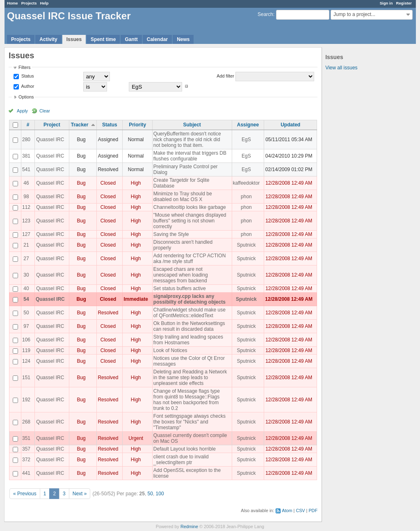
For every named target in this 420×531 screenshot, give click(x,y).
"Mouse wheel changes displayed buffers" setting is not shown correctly (190, 221)
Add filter (225, 76)
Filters (24, 67)
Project (52, 125)
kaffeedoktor (247, 183)
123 (26, 221)
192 (26, 400)
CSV (300, 510)
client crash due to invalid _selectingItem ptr (181, 460)
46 (26, 183)
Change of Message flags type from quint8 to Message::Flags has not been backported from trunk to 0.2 (187, 400)
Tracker (80, 125)
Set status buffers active (180, 288)
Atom (287, 510)
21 (26, 245)
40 (26, 288)
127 (26, 234)
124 (26, 361)
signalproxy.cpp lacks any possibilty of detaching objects (189, 299)
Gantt (131, 39)
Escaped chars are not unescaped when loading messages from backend (181, 275)
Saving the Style (171, 234)
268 (26, 422)
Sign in (386, 3)
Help (45, 3)
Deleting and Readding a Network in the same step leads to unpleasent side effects (190, 378)
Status (27, 76)
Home (13, 3)
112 (26, 207)
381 (26, 156)
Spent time (103, 39)
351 (26, 438)
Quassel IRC (50, 140)
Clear (45, 111)
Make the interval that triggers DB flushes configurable (190, 156)
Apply (22, 111)
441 (26, 473)
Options (26, 97)
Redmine (189, 526)
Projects (29, 3)
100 (160, 494)
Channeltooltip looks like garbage (190, 207)
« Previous (25, 494)
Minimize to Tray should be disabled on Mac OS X (183, 197)
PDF (313, 510)
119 (26, 350)
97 (26, 326)
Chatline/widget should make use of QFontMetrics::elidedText (189, 313)
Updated (290, 125)
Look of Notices (170, 350)
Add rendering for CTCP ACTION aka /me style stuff (190, 259)
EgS (246, 140)
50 (26, 313)
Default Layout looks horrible (185, 449)
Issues (74, 39)
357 (26, 449)
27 (26, 259)
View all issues (341, 68)
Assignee (248, 125)
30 (26, 275)
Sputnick (246, 245)
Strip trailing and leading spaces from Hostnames (188, 340)
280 (26, 140)
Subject (192, 125)
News (183, 39)
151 (26, 378)
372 (26, 460)
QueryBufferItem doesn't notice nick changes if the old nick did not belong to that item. (187, 140)
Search (265, 14)
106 (26, 340)
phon (246, 197)
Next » (80, 494)
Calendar (157, 39)
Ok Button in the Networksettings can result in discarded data (189, 326)
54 (26, 299)
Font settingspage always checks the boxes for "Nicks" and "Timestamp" (189, 422)
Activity (48, 39)
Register (404, 3)
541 (26, 169)
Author (27, 86)
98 (26, 197)
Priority (137, 125)
